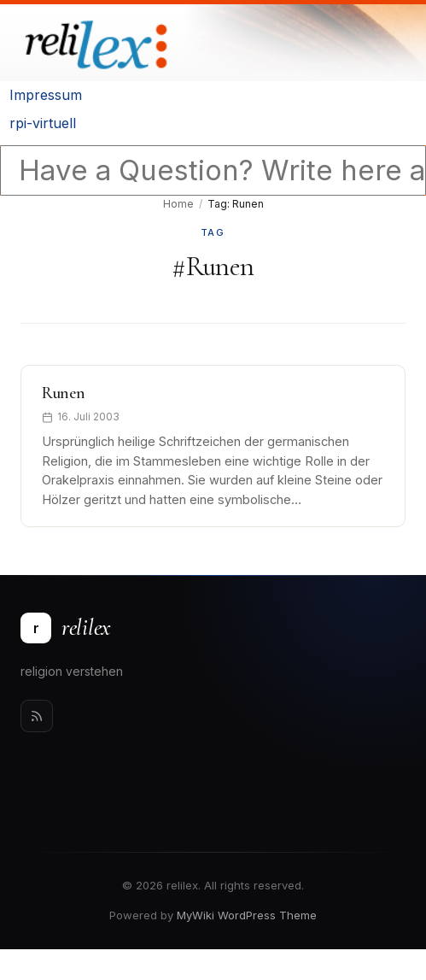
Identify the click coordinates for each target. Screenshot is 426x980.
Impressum (46, 95)
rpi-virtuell (43, 123)
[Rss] (37, 716)
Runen (64, 393)
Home (178, 204)
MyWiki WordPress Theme (247, 915)
